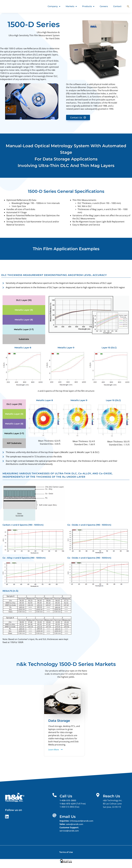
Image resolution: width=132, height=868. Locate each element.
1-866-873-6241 (68, 804)
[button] (128, 6)
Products (88, 6)
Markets (71, 6)
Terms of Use (66, 852)
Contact (117, 6)
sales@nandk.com (75, 824)
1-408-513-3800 (68, 800)
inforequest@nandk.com (82, 821)
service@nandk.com (69, 831)
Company (54, 6)
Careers (104, 6)
